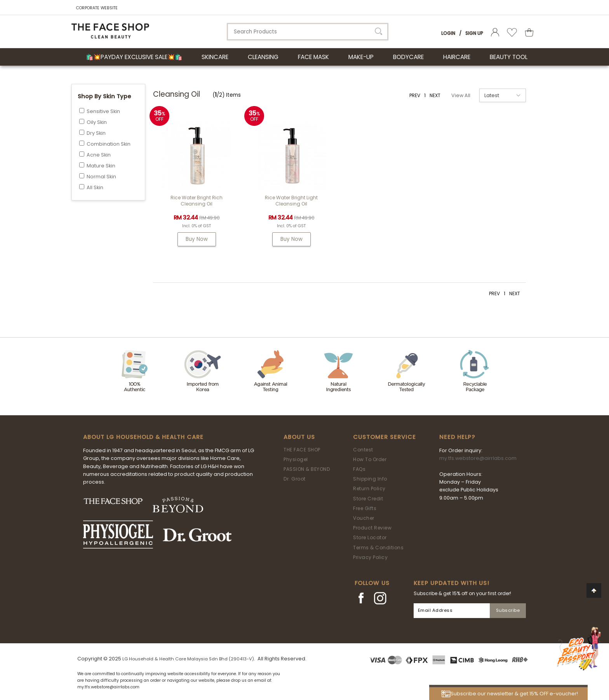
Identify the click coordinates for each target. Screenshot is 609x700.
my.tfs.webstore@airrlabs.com (478, 458)
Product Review (372, 528)
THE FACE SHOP (302, 450)
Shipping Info (370, 479)
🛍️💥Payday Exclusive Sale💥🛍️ (134, 57)
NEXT (435, 95)
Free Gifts (365, 508)
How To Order (370, 459)
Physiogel (296, 459)
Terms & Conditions (378, 548)
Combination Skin (109, 144)
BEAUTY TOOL (509, 57)
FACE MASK (313, 57)
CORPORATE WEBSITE (97, 8)
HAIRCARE (457, 57)
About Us (299, 437)
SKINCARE (215, 57)
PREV (415, 95)
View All (461, 95)
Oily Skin (97, 122)
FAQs (359, 469)
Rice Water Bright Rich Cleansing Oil (197, 201)
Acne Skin (99, 155)
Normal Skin (101, 177)
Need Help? (457, 437)
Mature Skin (101, 166)
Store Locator (370, 537)
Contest (363, 450)
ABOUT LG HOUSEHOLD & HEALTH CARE (143, 437)
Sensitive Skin (103, 111)
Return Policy (369, 488)
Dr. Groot (295, 479)
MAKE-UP (361, 57)
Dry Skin (96, 133)
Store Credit (368, 499)
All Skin (95, 187)
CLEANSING (263, 57)
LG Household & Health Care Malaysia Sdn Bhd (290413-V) (188, 659)
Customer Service (385, 437)
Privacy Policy (370, 557)
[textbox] (308, 32)
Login (448, 33)
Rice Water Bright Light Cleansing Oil (291, 201)
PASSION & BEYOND (307, 469)
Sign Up (474, 33)
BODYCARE (408, 57)
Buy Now (197, 239)
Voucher (364, 518)
